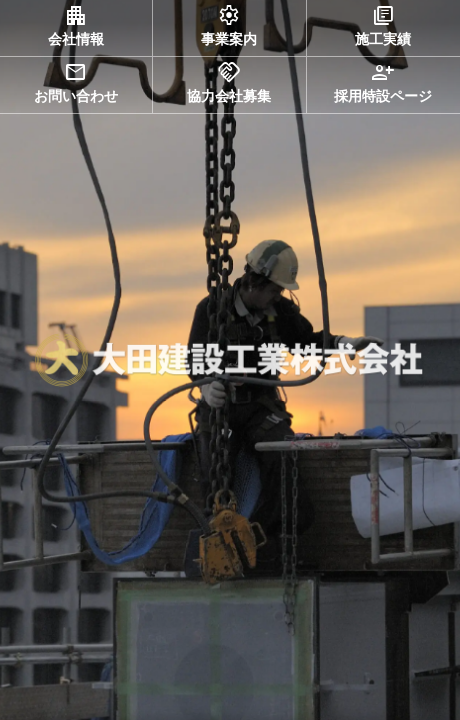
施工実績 (383, 25)
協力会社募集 (229, 82)
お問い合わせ (76, 82)
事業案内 (229, 25)
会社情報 (76, 25)
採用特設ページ (383, 82)
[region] (230, 360)
